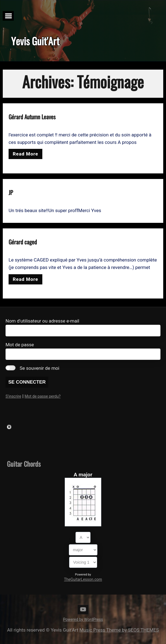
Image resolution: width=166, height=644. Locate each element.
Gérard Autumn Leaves (32, 117)
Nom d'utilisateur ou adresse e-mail (42, 321)
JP (11, 192)
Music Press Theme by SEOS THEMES (119, 630)
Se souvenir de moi (39, 368)
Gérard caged (23, 242)
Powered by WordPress (83, 619)
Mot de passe (20, 345)
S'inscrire (13, 396)
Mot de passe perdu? (43, 396)
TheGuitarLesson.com (83, 579)
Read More (25, 154)
